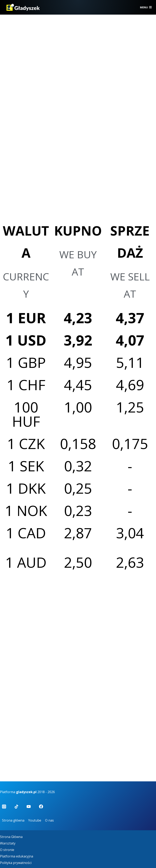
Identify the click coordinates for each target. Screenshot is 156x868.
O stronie (7, 850)
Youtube (35, 820)
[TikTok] (16, 807)
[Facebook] (41, 807)
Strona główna (13, 820)
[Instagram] (4, 807)
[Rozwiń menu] (146, 7)
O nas (49, 820)
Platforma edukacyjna (17, 856)
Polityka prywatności (16, 863)
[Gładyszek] (23, 7)
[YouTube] (29, 807)
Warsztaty (8, 843)
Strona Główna (11, 837)
